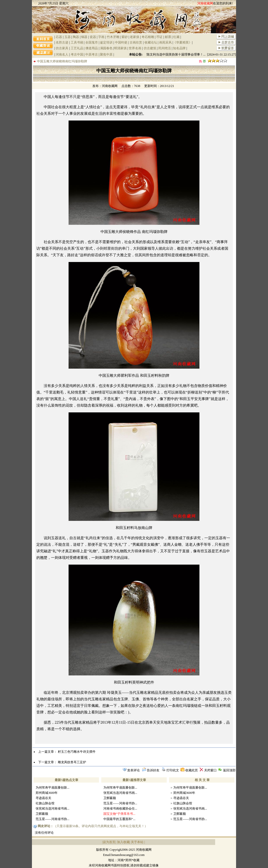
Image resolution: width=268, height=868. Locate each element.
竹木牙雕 (113, 37)
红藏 (176, 37)
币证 (159, 37)
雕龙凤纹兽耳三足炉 (72, 762)
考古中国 (77, 54)
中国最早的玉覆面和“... (119, 819)
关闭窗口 (210, 770)
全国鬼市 (92, 42)
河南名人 (62, 54)
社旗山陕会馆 (45, 803)
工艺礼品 (77, 48)
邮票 (168, 37)
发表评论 (133, 770)
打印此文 (173, 770)
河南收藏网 (110, 86)
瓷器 (93, 37)
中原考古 (92, 54)
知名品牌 (179, 48)
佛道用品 (92, 48)
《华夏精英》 (182, 42)
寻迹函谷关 (43, 798)
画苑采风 (165, 42)
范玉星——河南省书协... (52, 819)
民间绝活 (165, 48)
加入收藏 (123, 842)
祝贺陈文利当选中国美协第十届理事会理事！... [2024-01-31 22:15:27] (189, 54)
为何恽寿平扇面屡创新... (52, 788)
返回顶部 (229, 770)
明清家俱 (120, 48)
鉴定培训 (106, 42)
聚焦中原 (106, 54)
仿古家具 (62, 48)
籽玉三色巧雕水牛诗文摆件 (77, 752)
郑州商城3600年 (47, 793)
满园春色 (106, 48)
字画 (101, 37)
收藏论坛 (151, 42)
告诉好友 (153, 770)
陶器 (76, 37)
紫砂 (125, 37)
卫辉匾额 (42, 814)
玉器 (68, 37)
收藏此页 (192, 770)
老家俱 (135, 37)
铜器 (84, 37)
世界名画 (135, 48)
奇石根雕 (148, 37)
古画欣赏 (136, 42)
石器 (59, 37)
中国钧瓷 (121, 42)
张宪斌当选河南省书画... (52, 809)
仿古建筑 (150, 48)
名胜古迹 (62, 42)
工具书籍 (77, 42)
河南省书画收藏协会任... (120, 809)
